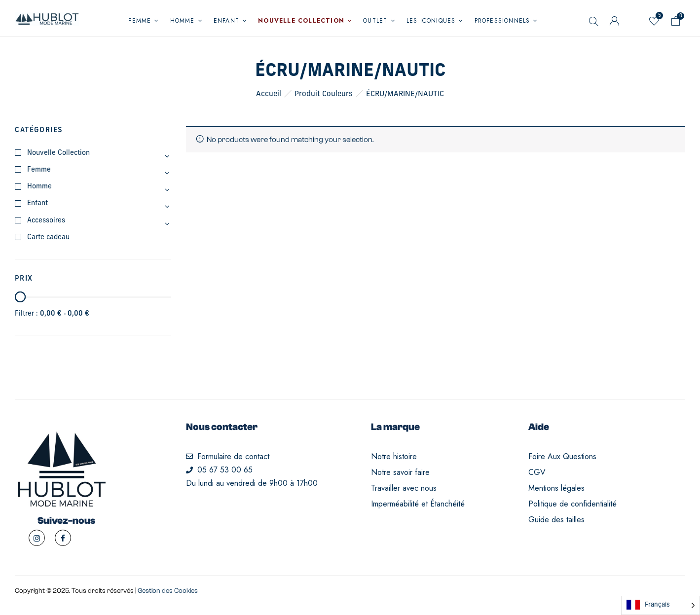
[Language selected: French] (661, 605)
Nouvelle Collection (58, 153)
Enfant (37, 203)
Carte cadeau (48, 237)
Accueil (269, 94)
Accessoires (46, 221)
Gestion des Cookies (168, 591)
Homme (39, 187)
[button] (676, 23)
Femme (39, 170)
